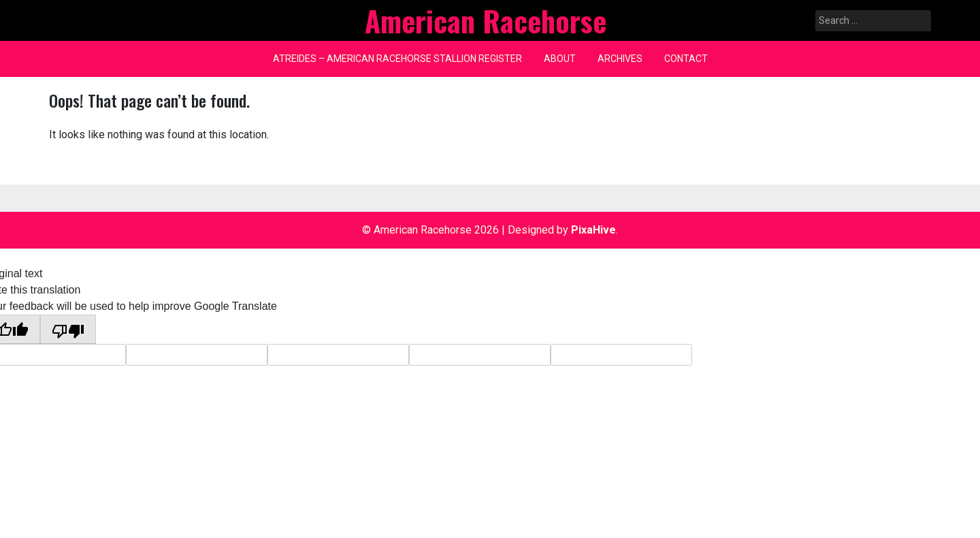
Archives (620, 59)
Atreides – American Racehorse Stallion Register (397, 59)
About (560, 59)
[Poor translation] (68, 329)
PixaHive (593, 230)
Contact (686, 59)
